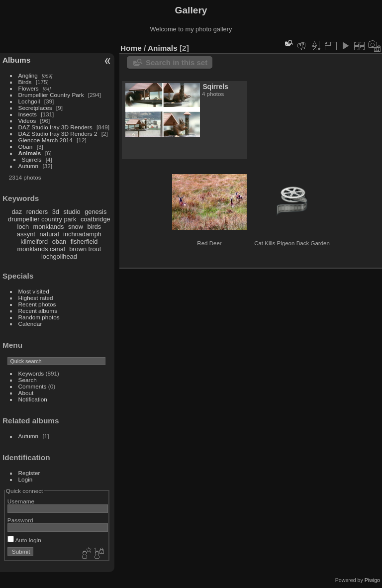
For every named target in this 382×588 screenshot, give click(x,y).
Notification (33, 399)
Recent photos (37, 304)
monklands (49, 227)
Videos (27, 121)
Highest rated (36, 298)
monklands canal (41, 249)
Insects (28, 114)
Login (26, 479)
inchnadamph (82, 234)
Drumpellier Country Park (51, 95)
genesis (95, 212)
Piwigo (372, 580)
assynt (26, 234)
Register (29, 473)
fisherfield (84, 242)
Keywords (31, 373)
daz (17, 212)
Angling (28, 75)
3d (56, 212)
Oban (26, 147)
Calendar (30, 324)
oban (59, 242)
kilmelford (34, 242)
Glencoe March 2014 (46, 140)
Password (20, 520)
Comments (33, 386)
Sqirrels (32, 159)
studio (72, 212)
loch (23, 227)
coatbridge (95, 219)
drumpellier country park (42, 219)
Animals (30, 153)
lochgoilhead (59, 256)
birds (94, 227)
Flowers (29, 88)
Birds (25, 82)
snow (76, 227)
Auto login (24, 540)
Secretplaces (35, 108)
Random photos (39, 317)
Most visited (34, 291)
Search (28, 380)
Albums (16, 60)
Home (131, 48)
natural (49, 234)
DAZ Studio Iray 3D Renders (55, 127)
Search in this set (177, 62)
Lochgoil (29, 101)
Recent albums (38, 311)
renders (37, 212)
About (26, 393)
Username (21, 501)
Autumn (29, 166)
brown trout (85, 249)
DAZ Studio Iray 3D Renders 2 (58, 134)
